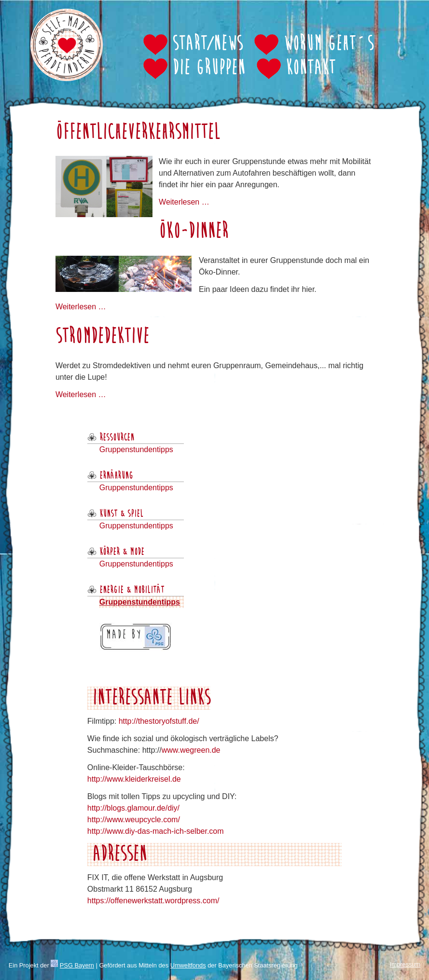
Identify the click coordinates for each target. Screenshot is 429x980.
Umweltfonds (188, 965)
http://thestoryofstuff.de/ (159, 721)
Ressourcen (117, 438)
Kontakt (311, 69)
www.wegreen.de (191, 750)
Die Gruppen (209, 69)
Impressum (405, 964)
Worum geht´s (328, 44)
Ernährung (116, 476)
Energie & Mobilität (132, 590)
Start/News (208, 44)
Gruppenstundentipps (136, 449)
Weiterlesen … (184, 202)
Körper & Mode (122, 552)
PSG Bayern (77, 965)
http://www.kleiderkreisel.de (134, 779)
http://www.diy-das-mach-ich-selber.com (156, 831)
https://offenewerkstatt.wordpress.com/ (153, 901)
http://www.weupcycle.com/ (134, 820)
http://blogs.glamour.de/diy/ (133, 808)
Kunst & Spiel (121, 514)
